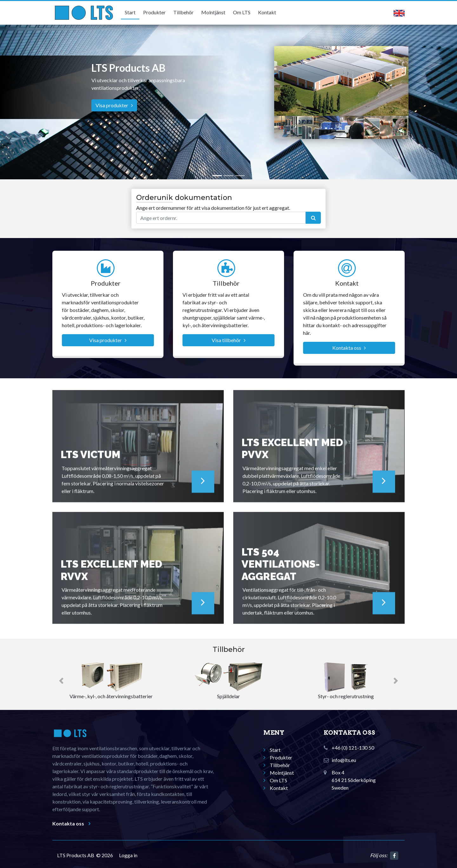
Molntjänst (213, 12)
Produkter (154, 12)
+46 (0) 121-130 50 (353, 748)
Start (130, 12)
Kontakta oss (349, 348)
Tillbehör (183, 12)
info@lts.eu (344, 760)
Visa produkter (114, 105)
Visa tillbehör (229, 340)
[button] (61, 681)
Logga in (128, 855)
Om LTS (242, 12)
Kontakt (267, 12)
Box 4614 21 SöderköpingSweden (354, 780)
